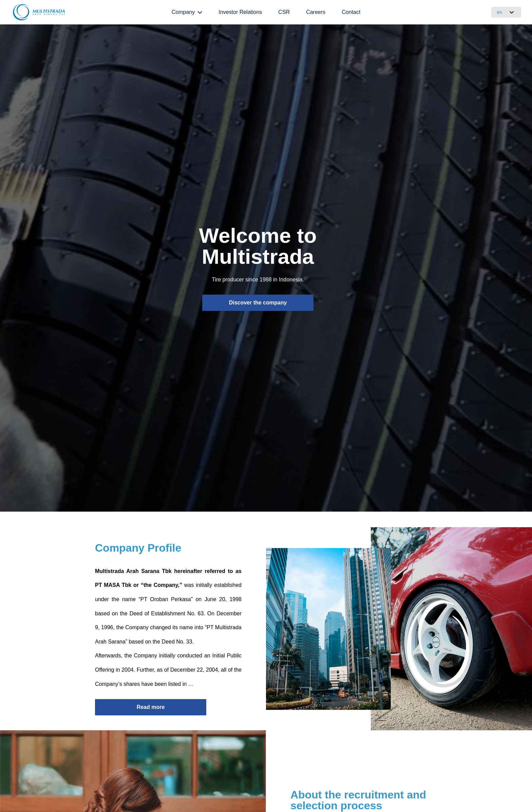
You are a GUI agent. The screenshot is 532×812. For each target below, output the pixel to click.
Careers (316, 12)
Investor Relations (240, 12)
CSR (284, 12)
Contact (351, 12)
